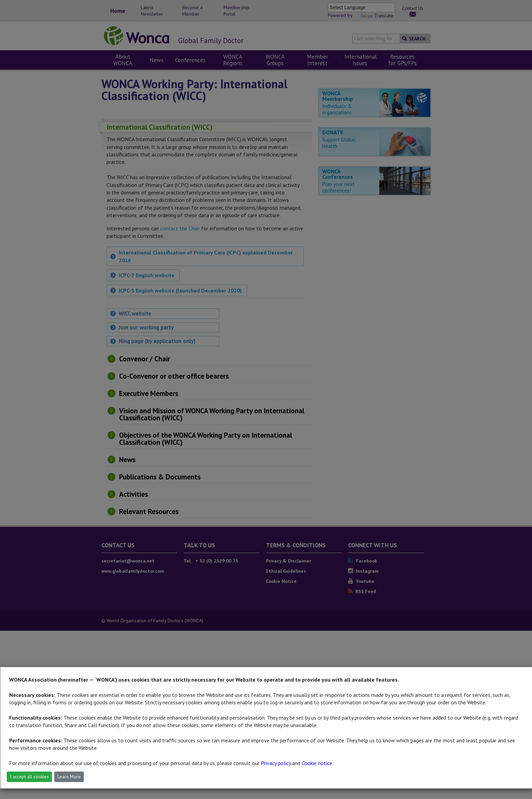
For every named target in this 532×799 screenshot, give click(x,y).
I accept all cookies (29, 777)
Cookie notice (317, 763)
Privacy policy (276, 763)
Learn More (69, 777)
